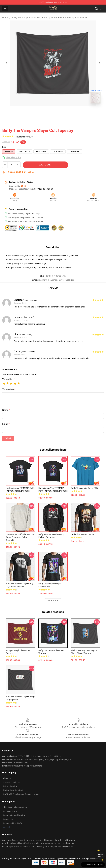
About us (7, 778)
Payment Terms (10, 811)
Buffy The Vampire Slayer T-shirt (85, 488)
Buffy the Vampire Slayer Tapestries (69, 18)
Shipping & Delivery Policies (15, 807)
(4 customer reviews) (24, 137)
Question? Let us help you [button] (93, 865)
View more (53, 601)
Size (4, 147)
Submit (8, 438)
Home (5, 18)
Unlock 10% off (101, 856)
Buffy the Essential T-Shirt (82, 534)
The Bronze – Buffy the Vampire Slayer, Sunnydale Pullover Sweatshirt (20, 537)
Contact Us (8, 819)
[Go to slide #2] (60, 112)
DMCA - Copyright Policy (14, 790)
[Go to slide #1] (46, 112)
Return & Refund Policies (14, 815)
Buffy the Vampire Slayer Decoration (30, 18)
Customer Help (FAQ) (12, 823)
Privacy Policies (10, 786)
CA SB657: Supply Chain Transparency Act (22, 794)
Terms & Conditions (12, 782)
